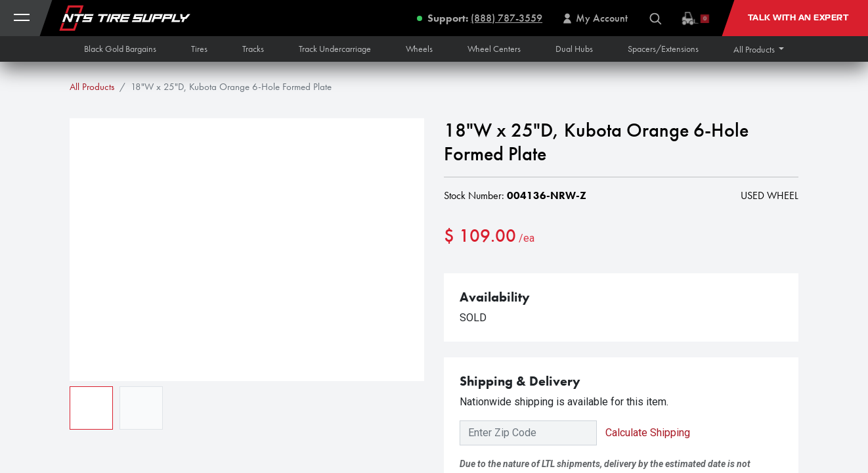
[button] (759, 49)
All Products (92, 87)
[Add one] (528, 279)
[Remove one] (460, 279)
